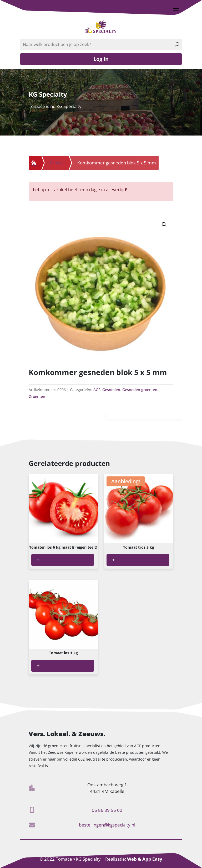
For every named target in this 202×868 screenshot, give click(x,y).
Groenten (37, 396)
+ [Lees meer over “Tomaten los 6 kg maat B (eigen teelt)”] (38, 560)
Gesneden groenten (140, 390)
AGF (97, 390)
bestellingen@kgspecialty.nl (107, 825)
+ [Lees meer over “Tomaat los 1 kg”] (38, 666)
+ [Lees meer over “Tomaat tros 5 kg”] (113, 560)
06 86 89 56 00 (107, 810)
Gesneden (111, 390)
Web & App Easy (145, 859)
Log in (101, 59)
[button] (164, 225)
